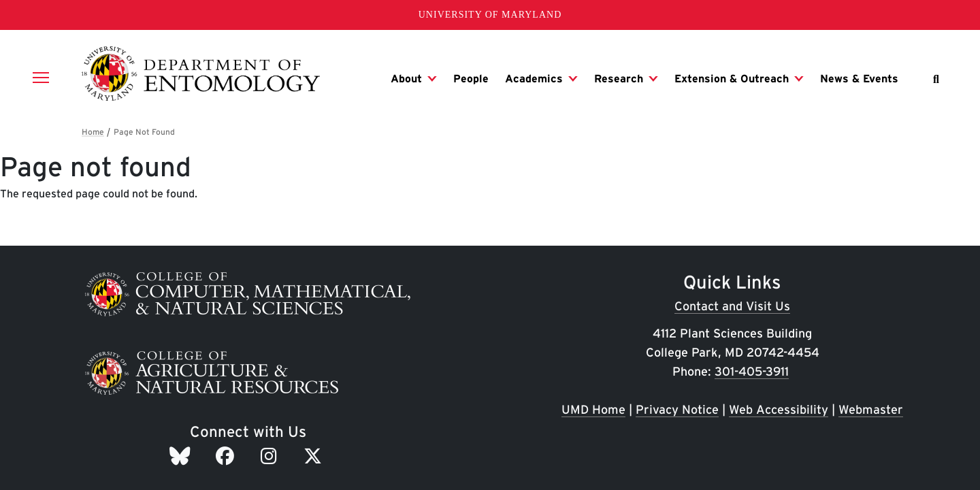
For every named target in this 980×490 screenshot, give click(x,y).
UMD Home (593, 409)
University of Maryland (490, 15)
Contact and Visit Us (732, 306)
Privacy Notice (677, 409)
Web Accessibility (779, 409)
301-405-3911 (752, 371)
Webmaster (871, 409)
